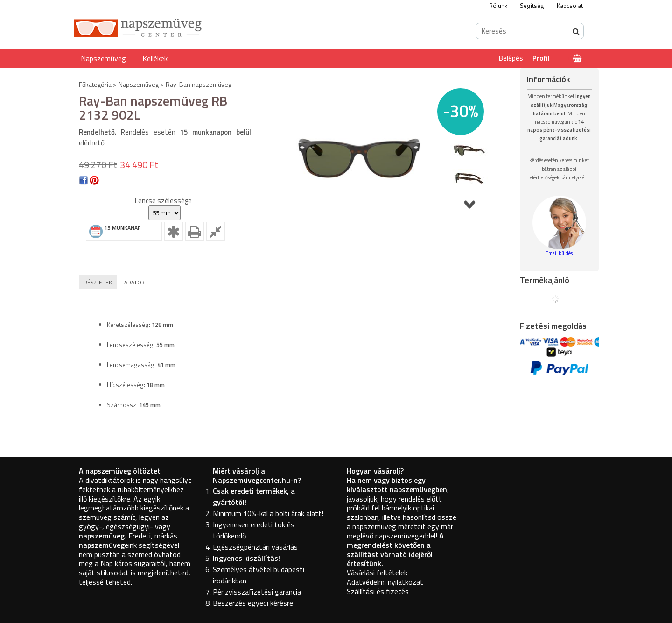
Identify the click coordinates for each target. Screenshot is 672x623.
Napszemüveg (103, 58)
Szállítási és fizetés (378, 591)
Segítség (532, 6)
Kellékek (155, 58)
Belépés (511, 58)
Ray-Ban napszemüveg (199, 84)
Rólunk (498, 6)
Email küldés (559, 253)
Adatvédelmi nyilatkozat (385, 582)
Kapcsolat (570, 6)
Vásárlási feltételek (377, 573)
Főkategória (95, 84)
